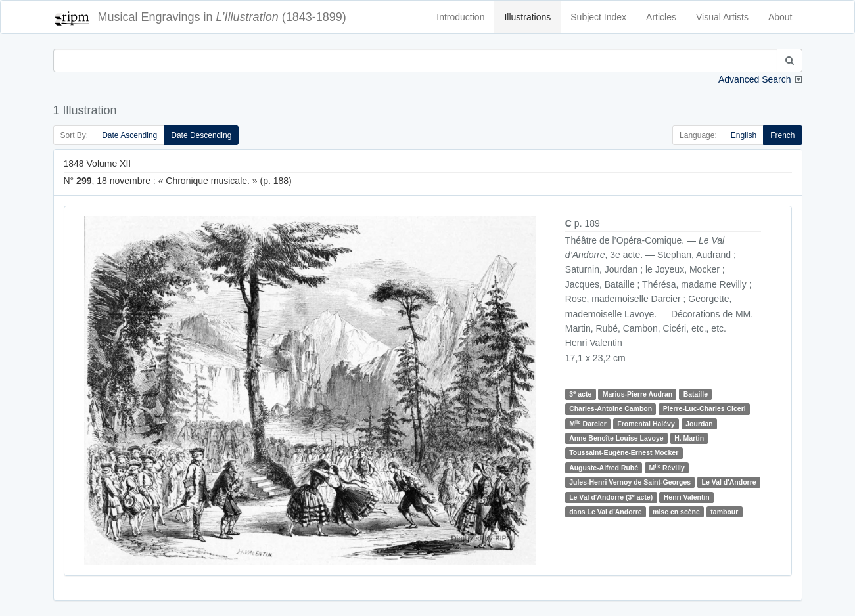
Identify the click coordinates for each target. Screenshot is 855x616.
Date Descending (201, 135)
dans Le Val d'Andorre (605, 512)
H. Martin (689, 438)
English (744, 135)
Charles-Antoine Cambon (611, 408)
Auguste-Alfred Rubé (604, 468)
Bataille (696, 394)
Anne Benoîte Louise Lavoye (616, 438)
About (780, 17)
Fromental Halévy (646, 424)
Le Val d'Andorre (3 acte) (611, 497)
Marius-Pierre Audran (637, 394)
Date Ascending (129, 135)
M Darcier (588, 423)
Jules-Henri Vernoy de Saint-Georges (630, 482)
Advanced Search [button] (755, 79)
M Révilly (667, 467)
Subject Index (598, 17)
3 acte (580, 394)
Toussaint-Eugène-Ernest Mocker (624, 453)
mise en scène (676, 512)
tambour (724, 512)
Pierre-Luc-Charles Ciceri (705, 408)
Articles (661, 17)
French (782, 135)
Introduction (460, 17)
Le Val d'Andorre (729, 482)
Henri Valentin (687, 497)
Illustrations (527, 17)
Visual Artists (722, 17)
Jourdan (699, 424)
